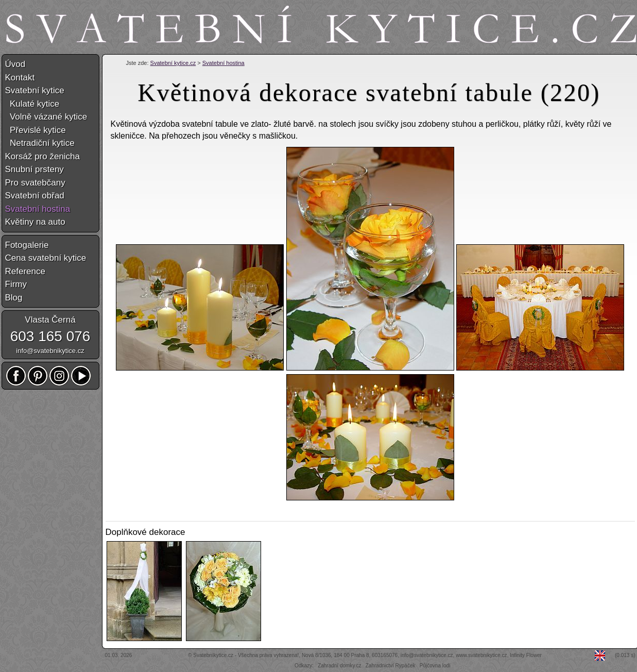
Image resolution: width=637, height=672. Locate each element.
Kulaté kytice (32, 104)
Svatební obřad (35, 196)
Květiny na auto (35, 222)
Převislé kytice (36, 130)
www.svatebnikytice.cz (481, 655)
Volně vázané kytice (46, 117)
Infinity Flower (526, 655)
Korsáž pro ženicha (43, 156)
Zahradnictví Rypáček (391, 666)
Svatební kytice (35, 90)
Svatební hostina (223, 63)
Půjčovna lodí (435, 666)
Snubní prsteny (35, 169)
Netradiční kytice (40, 143)
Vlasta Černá (50, 320)
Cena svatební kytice (46, 258)
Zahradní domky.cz (339, 666)
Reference (25, 271)
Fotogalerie (27, 245)
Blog (14, 298)
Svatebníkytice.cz (213, 655)
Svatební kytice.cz (173, 63)
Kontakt (20, 78)
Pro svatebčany (35, 183)
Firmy (16, 284)
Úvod (15, 64)
